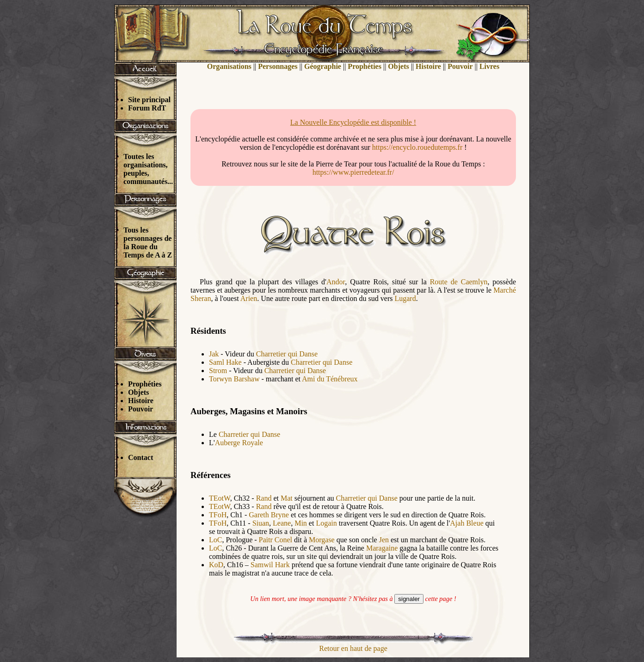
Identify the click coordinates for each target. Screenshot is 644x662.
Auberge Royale (239, 443)
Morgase (322, 540)
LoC (215, 540)
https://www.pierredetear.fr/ (353, 172)
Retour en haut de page (353, 648)
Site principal (149, 100)
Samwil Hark (270, 565)
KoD (216, 565)
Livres (489, 66)
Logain (326, 523)
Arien (249, 298)
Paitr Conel (276, 540)
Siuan (261, 523)
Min (301, 523)
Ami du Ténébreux (330, 379)
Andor (336, 282)
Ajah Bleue (466, 523)
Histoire (141, 401)
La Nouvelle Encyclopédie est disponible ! (353, 122)
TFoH (218, 515)
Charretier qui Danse (287, 354)
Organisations (229, 66)
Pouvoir (141, 409)
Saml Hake (225, 362)
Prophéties (145, 384)
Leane (282, 523)
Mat (287, 498)
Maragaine (382, 548)
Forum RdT (147, 108)
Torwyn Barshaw (234, 379)
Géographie (323, 66)
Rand (264, 498)
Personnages (278, 66)
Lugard (405, 298)
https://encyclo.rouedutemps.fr (417, 147)
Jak (214, 354)
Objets (138, 392)
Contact (141, 457)
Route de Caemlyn (459, 282)
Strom (218, 371)
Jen (384, 540)
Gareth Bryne (270, 515)
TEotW (220, 498)
